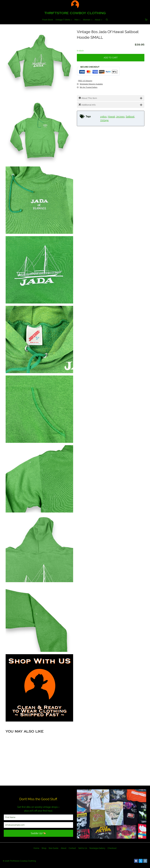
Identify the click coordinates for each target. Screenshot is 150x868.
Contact (72, 848)
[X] (141, 861)
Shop (44, 848)
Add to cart (111, 58)
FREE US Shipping (85, 81)
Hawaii (111, 117)
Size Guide (53, 848)
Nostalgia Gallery (97, 848)
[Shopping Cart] (146, 20)
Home (36, 848)
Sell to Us (83, 848)
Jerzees (120, 117)
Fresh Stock (48, 20)
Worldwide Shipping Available (91, 84)
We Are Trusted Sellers (89, 87)
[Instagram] (145, 861)
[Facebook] (136, 861)
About (64, 848)
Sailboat (130, 117)
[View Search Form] (107, 20)
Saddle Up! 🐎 (38, 833)
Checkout (112, 848)
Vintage (104, 120)
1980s (103, 117)
